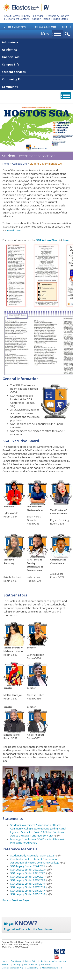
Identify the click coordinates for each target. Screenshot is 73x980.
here (18, 230)
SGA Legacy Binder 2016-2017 (28, 891)
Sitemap (17, 964)
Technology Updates (58, 16)
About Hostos (12, 16)
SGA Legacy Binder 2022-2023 (28, 870)
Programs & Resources (45, 27)
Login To (66, 27)
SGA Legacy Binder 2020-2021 (28, 877)
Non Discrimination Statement (54, 961)
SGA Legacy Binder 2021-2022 (28, 873)
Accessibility (33, 968)
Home (6, 164)
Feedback (6, 964)
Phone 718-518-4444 (18, 947)
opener (68, 34)
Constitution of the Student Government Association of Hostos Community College (35, 861)
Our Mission (16, 961)
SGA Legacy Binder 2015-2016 (28, 894)
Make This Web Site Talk (52, 968)
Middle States (60, 19)
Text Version (46, 964)
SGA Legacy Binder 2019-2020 (28, 880)
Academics (10, 50)
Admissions (10, 42)
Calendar (38, 16)
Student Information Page (13, 968)
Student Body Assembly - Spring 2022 (32, 855)
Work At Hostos (31, 964)
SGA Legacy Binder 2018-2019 (28, 884)
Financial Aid (11, 57)
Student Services (14, 72)
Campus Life (11, 64)
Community (10, 87)
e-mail (11, 230)
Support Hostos (41, 19)
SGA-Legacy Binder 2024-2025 (28, 866)
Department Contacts (18, 19)
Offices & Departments (15, 27)
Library (26, 16)
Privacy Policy (31, 961)
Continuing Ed (12, 79)
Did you (21, 924)
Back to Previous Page (16, 900)
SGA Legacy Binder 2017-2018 (28, 887)
